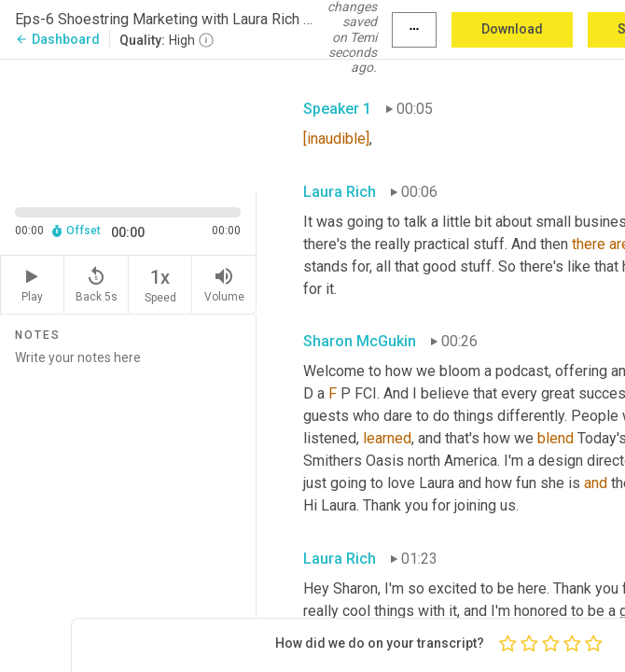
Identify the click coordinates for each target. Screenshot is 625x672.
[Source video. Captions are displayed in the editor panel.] (128, 124)
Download (512, 29)
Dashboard (57, 39)
